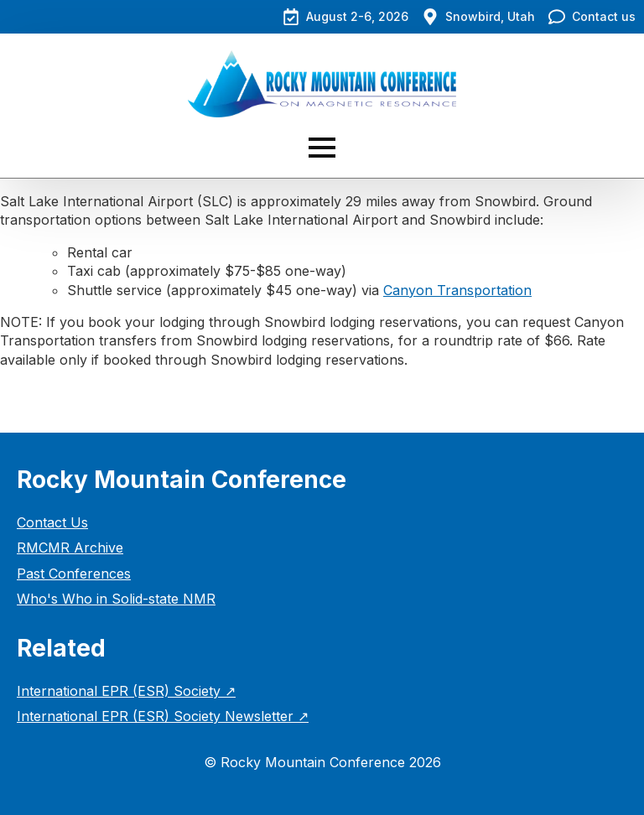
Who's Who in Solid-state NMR (116, 599)
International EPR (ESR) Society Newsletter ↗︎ (163, 716)
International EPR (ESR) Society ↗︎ (126, 691)
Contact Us (52, 522)
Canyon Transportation (457, 290)
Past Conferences (74, 574)
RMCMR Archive (70, 548)
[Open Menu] (322, 148)
